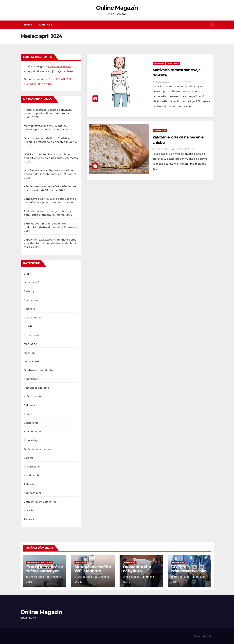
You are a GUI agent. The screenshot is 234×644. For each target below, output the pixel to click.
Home (28, 25)
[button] (212, 25)
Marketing (30, 344)
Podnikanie (31, 379)
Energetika (31, 300)
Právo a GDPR (33, 396)
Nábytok (29, 353)
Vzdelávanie (32, 475)
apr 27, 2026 (85, 577)
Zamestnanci (32, 493)
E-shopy (29, 291)
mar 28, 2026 (182, 577)
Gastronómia (32, 318)
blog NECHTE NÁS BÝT (38, 84)
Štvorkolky (31, 440)
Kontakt (46, 25)
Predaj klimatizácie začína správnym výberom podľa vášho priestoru (45, 573)
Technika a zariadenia (38, 449)
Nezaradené (32, 361)
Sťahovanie (31, 423)
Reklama (30, 405)
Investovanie (32, 335)
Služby (28, 414)
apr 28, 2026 (36, 577)
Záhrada (29, 484)
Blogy (27, 274)
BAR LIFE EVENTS (59, 66)
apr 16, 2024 (163, 82)
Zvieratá (29, 519)
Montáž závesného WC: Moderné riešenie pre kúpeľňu (93, 573)
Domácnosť (31, 282)
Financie (29, 309)
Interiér (29, 326)
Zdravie (29, 510)
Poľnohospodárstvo (37, 388)
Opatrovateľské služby (39, 370)
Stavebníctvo (32, 432)
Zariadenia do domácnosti (41, 502)
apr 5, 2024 (162, 149)
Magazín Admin (184, 82)
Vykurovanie (32, 467)
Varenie (29, 458)
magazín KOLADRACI (58, 79)
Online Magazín (117, 8)
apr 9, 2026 (132, 577)
